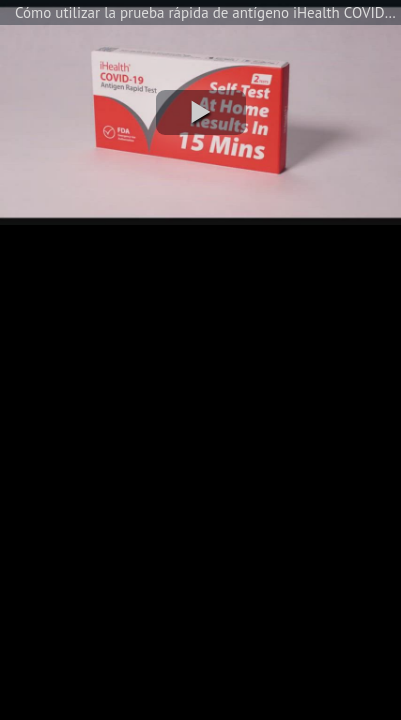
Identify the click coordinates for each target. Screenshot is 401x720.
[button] (201, 112)
